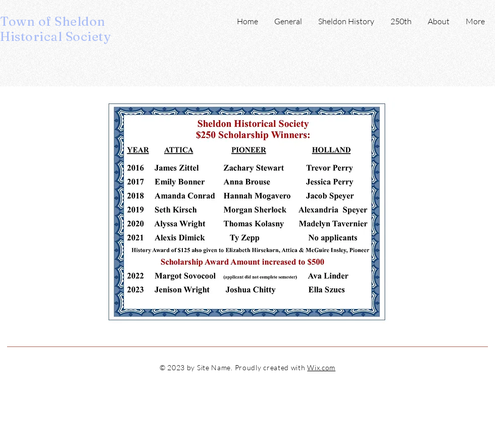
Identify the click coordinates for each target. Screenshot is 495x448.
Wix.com (321, 367)
